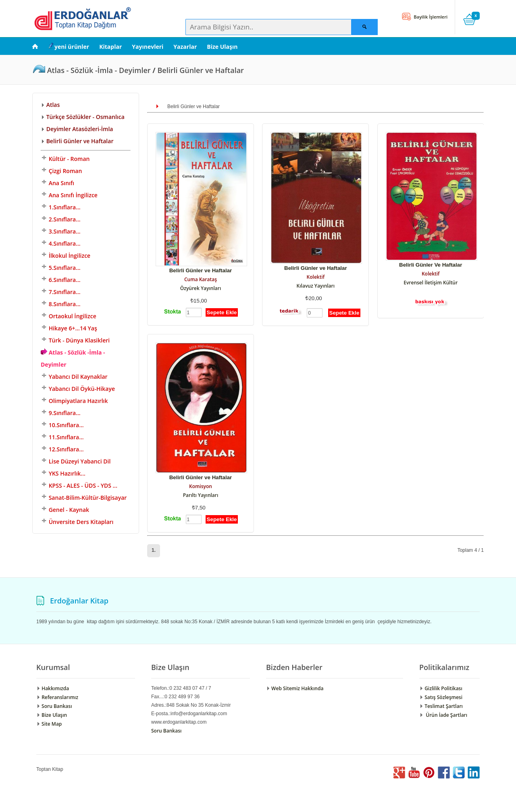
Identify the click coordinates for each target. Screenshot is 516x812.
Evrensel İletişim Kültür (431, 283)
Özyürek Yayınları (201, 288)
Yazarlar (185, 47)
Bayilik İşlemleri (430, 17)
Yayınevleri (148, 47)
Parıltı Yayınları (201, 495)
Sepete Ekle (222, 312)
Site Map (49, 724)
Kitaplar (110, 47)
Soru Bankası (54, 706)
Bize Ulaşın (222, 47)
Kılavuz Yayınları (316, 286)
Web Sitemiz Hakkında (295, 688)
